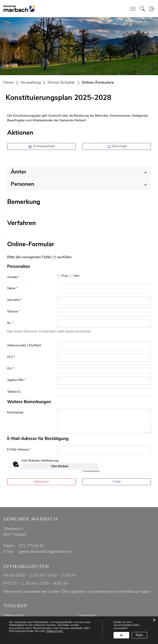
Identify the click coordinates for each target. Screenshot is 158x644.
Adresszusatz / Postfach (24, 345)
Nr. (10, 323)
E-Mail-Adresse (19, 450)
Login (152, 9)
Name (12, 288)
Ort (11, 369)
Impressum (88, 615)
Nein (139, 635)
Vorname (15, 300)
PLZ (11, 357)
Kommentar (15, 413)
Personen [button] (22, 184)
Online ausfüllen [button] (42, 147)
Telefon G (14, 392)
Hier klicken (60, 466)
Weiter (117, 482)
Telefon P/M (16, 380)
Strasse (14, 312)
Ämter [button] (19, 172)
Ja (121, 635)
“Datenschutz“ (54, 631)
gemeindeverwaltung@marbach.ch (46, 552)
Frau (65, 276)
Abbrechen (41, 482)
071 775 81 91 (32, 546)
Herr (76, 276)
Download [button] (117, 147)
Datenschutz (13, 615)
